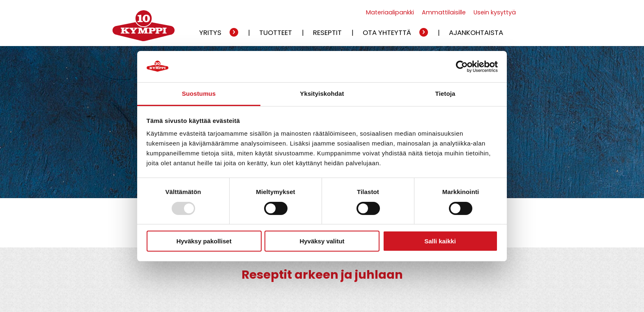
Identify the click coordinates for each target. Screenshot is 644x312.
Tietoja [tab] (445, 94)
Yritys (210, 32)
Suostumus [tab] (199, 94)
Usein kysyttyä (495, 12)
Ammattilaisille (444, 12)
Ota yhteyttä (387, 32)
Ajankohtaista (476, 32)
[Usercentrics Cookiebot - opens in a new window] (462, 67)
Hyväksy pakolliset (204, 241)
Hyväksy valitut (322, 241)
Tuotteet (276, 32)
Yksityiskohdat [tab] (322, 94)
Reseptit (327, 32)
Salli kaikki (440, 241)
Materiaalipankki (390, 12)
